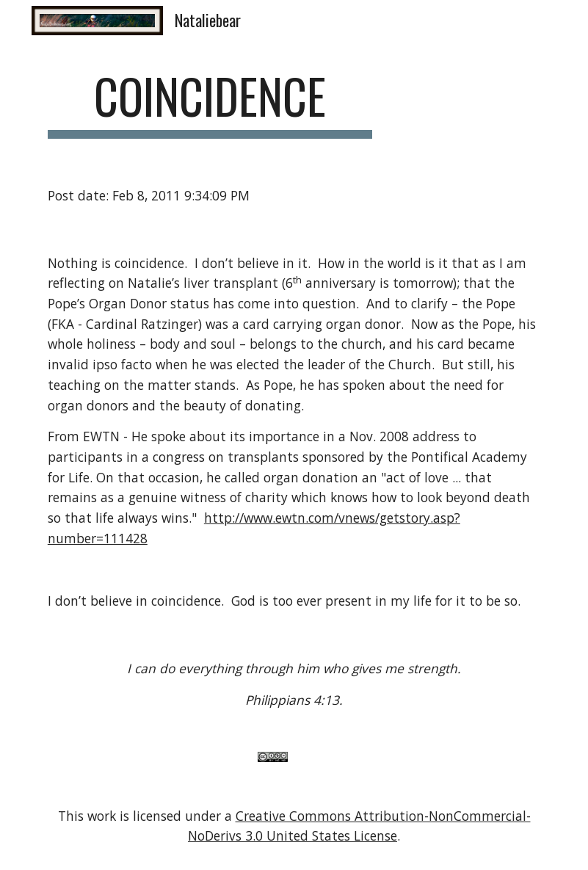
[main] (210, 103)
